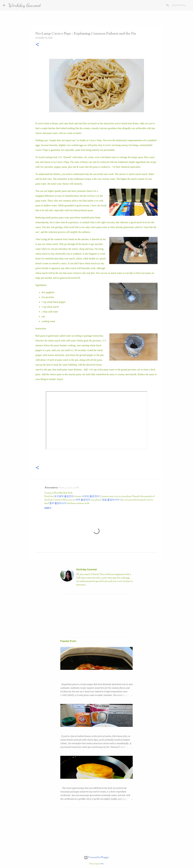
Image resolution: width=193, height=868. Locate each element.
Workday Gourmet (25, 5)
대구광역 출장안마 (64, 497)
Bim (103, 864)
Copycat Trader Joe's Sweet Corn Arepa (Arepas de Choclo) (90, 781)
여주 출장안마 (83, 500)
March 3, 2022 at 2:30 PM (69, 488)
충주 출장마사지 (58, 503)
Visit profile (82, 590)
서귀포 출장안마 (91, 497)
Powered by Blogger (96, 858)
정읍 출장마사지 (111, 500)
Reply (48, 508)
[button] (37, 45)
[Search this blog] (175, 5)
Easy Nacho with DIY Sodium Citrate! (78, 730)
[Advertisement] (83, 615)
